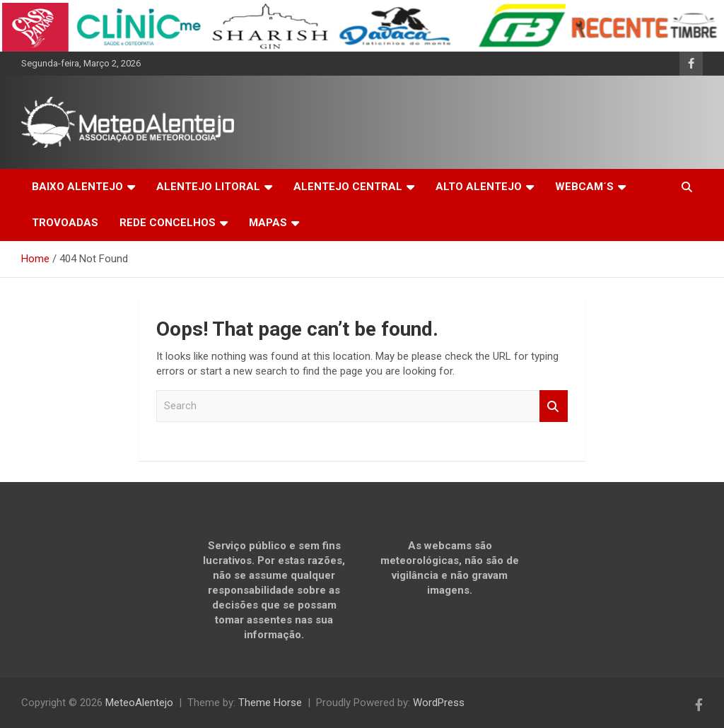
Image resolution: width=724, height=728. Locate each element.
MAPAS (268, 223)
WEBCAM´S (584, 187)
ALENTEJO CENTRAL (348, 187)
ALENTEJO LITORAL (208, 187)
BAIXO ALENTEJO (77, 187)
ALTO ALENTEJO (479, 187)
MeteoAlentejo (139, 703)
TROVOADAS (65, 223)
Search (554, 406)
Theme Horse (270, 703)
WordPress (439, 703)
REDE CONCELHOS (168, 223)
